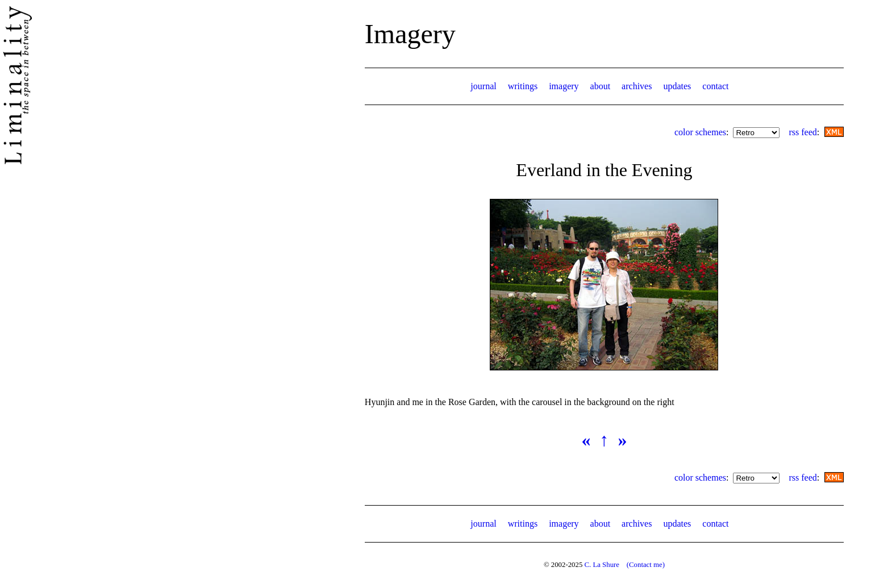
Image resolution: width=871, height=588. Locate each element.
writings (523, 86)
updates (677, 86)
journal (483, 86)
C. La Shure (602, 565)
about (601, 86)
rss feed (803, 132)
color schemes (700, 132)
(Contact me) (646, 565)
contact (715, 86)
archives (637, 86)
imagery (564, 86)
